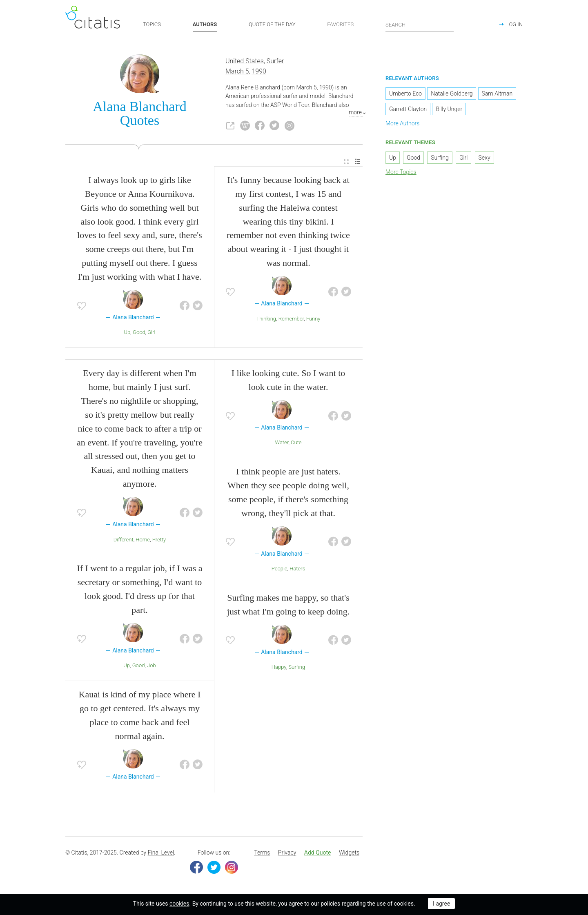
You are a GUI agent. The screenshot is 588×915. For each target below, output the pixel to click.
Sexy (484, 158)
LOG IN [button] (514, 24)
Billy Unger (449, 109)
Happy (279, 668)
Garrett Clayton (408, 109)
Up (127, 333)
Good (139, 333)
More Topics (401, 172)
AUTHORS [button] (205, 24)
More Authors (402, 124)
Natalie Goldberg (452, 94)
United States (245, 62)
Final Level (161, 853)
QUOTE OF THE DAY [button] (272, 24)
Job (151, 666)
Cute (296, 443)
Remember (291, 319)
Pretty (159, 540)
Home (143, 540)
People (280, 569)
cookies (179, 904)
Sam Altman (497, 94)
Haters (297, 569)
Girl (151, 333)
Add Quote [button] (318, 853)
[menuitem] (346, 162)
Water (282, 443)
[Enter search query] (420, 24)
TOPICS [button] (152, 24)
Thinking (266, 319)
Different (124, 540)
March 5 (237, 72)
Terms (262, 853)
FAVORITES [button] (340, 24)
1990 (259, 72)
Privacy (287, 853)
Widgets (349, 853)
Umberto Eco (405, 94)
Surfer (275, 62)
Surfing (297, 668)
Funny (313, 319)
